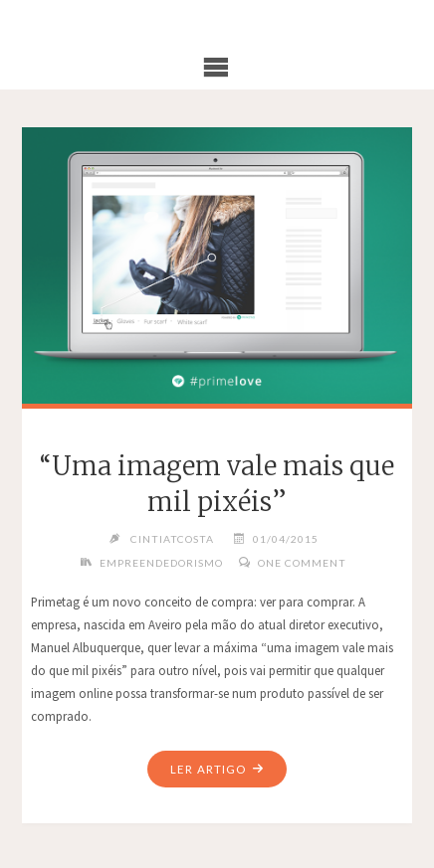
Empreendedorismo (161, 563)
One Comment (302, 563)
